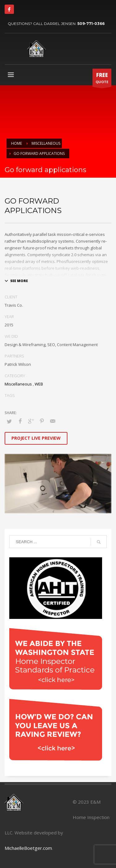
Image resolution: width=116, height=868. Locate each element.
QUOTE (102, 79)
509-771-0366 (91, 24)
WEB (39, 384)
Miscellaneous (18, 384)
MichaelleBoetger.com (28, 848)
